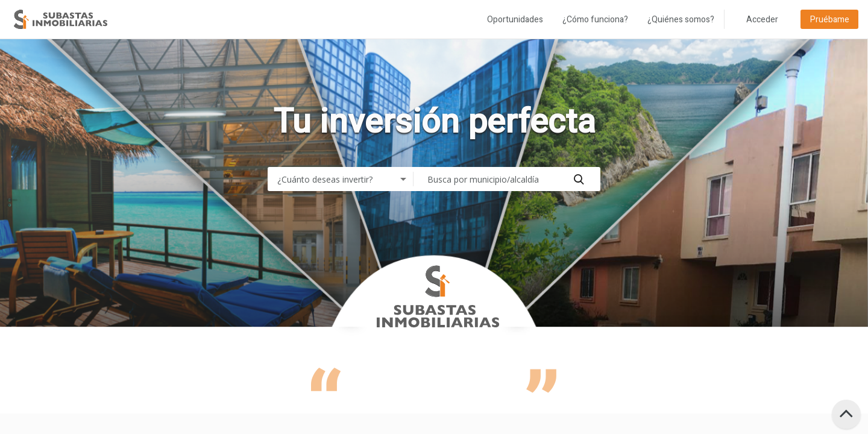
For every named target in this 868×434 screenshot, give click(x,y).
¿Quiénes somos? (681, 20)
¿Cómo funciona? (595, 20)
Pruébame (830, 20)
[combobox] (343, 179)
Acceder (762, 20)
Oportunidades (515, 20)
